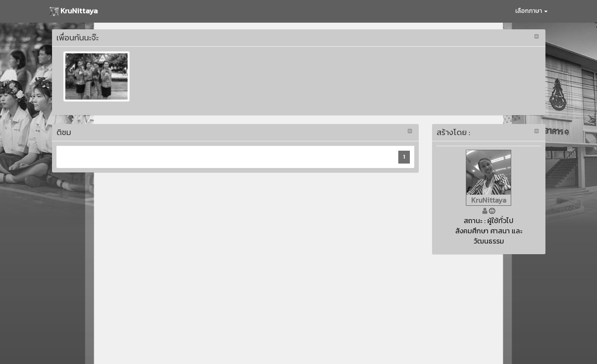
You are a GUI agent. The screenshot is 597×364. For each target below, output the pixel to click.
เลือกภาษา (531, 11)
